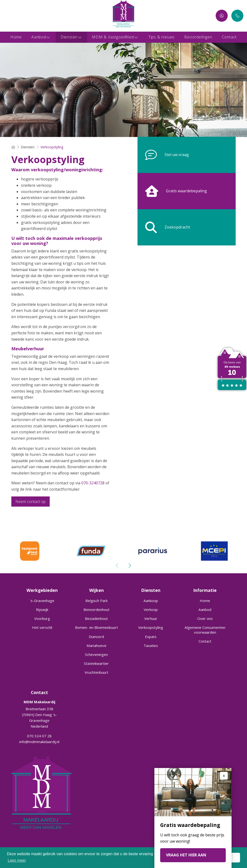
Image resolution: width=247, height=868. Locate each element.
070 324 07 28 (39, 736)
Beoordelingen (198, 37)
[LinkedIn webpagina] (14, 16)
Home (16, 37)
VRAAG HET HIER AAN (186, 855)
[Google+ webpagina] (21, 16)
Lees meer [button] (17, 860)
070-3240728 (93, 483)
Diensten (71, 37)
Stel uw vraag (163, 155)
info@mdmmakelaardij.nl (39, 742)
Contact (229, 37)
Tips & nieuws (161, 37)
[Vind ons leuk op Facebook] (7, 16)
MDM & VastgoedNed (115, 37)
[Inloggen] (222, 16)
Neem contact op (31, 502)
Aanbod (41, 37)
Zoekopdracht (164, 227)
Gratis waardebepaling (172, 191)
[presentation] (117, 566)
